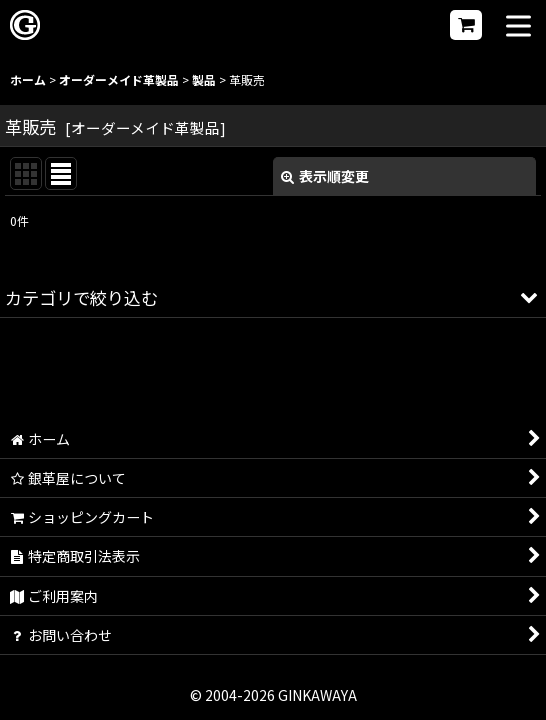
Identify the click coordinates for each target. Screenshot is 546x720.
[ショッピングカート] (466, 25)
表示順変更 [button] (325, 176)
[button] (518, 27)
